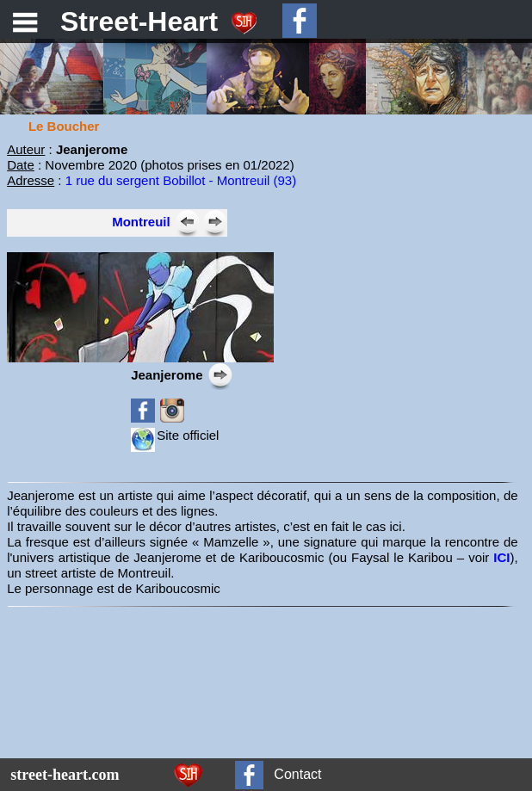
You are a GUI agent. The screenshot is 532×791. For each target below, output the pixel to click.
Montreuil (141, 222)
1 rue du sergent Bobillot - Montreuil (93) (181, 180)
